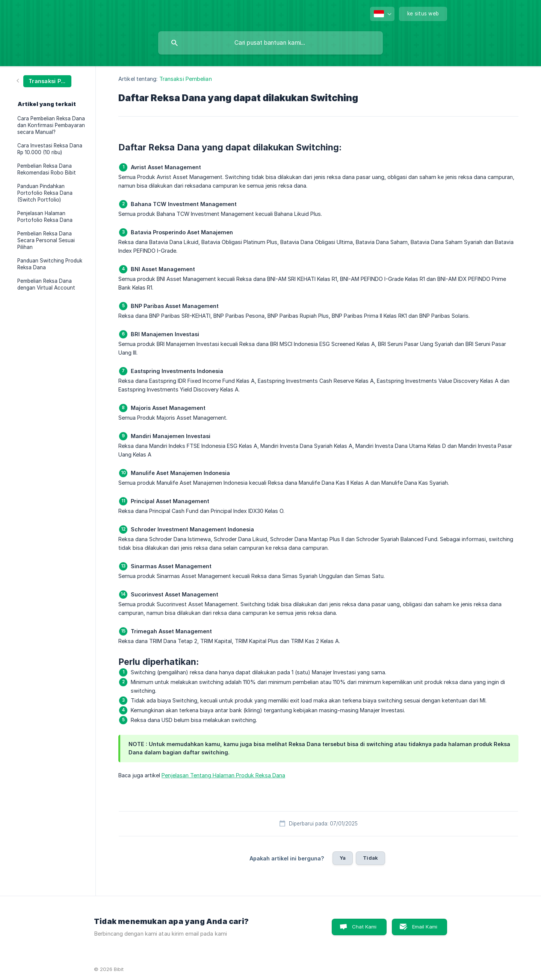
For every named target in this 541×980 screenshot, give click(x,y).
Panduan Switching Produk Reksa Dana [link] (50, 264)
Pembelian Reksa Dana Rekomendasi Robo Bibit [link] (47, 169)
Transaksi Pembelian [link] (186, 79)
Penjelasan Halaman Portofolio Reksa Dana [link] (45, 217)
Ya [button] (343, 858)
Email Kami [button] (425, 927)
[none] (382, 14)
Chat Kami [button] (364, 927)
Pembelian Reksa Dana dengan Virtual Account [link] (46, 284)
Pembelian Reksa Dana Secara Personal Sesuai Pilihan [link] (46, 240)
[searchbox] (270, 43)
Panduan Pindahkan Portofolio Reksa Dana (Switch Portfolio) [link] (45, 193)
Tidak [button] (370, 858)
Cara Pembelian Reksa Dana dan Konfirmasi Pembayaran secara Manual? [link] (51, 125)
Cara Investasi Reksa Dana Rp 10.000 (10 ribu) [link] (50, 149)
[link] (44, 81)
